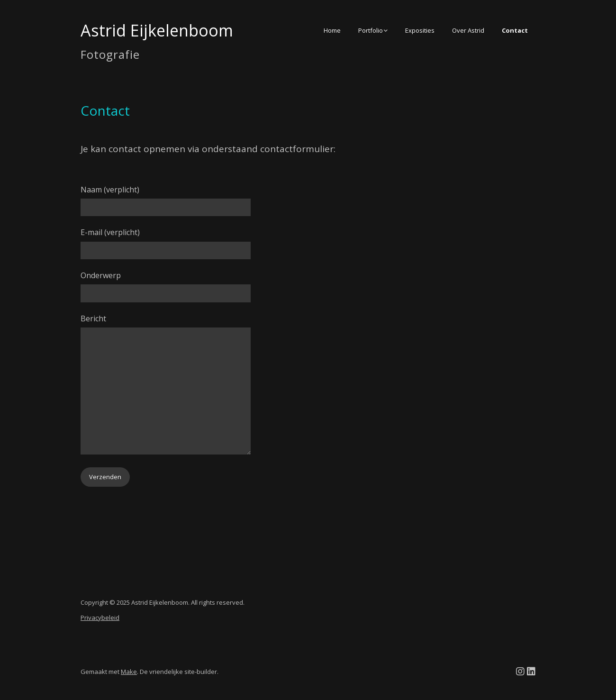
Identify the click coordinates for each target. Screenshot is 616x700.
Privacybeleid (100, 618)
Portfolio (371, 30)
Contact (515, 30)
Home (332, 30)
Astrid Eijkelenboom (157, 30)
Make (129, 672)
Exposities (420, 30)
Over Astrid (468, 30)
